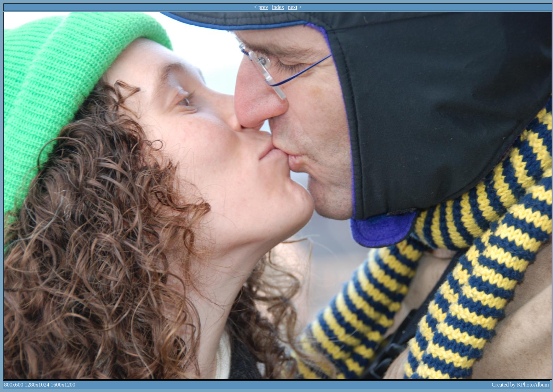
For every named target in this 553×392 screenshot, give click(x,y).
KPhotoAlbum (533, 385)
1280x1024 (37, 385)
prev (263, 7)
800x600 (14, 385)
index (278, 7)
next (293, 7)
